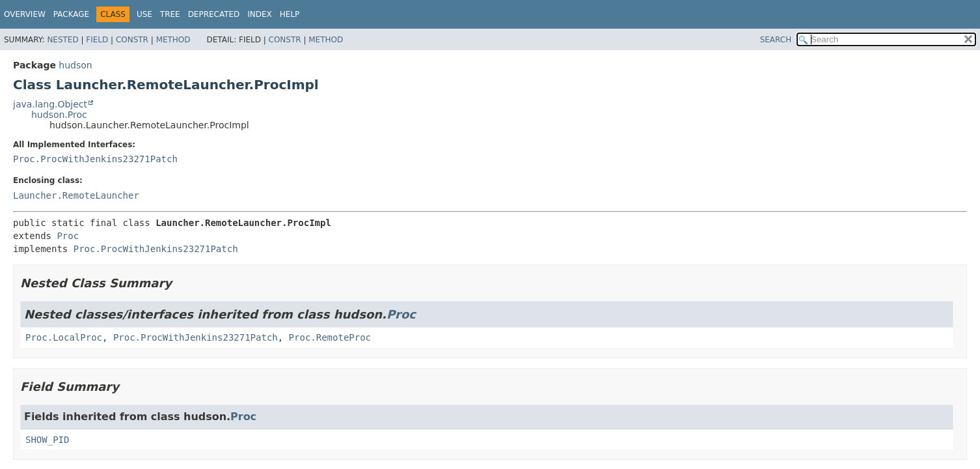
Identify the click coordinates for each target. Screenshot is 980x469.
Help (290, 14)
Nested (62, 40)
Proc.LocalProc (64, 337)
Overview (25, 14)
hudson (75, 65)
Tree (170, 14)
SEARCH (776, 40)
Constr (132, 40)
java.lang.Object (50, 104)
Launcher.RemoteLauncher (76, 195)
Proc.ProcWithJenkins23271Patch (95, 159)
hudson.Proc (59, 115)
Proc (68, 236)
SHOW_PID (47, 440)
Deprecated (214, 14)
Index (260, 14)
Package (71, 14)
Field (97, 40)
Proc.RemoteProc (330, 337)
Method (173, 40)
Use (144, 14)
